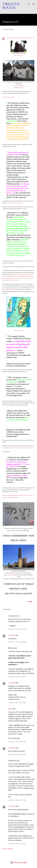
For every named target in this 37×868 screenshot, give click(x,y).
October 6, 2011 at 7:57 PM (17, 703)
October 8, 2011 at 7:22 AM (17, 844)
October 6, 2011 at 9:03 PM (17, 742)
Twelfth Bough (11, 6)
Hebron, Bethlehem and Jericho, (9, 290)
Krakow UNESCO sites (18, 55)
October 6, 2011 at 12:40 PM (17, 642)
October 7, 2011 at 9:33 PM (17, 800)
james (10, 709)
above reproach (20, 88)
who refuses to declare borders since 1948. (14, 203)
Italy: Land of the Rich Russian (19, 86)
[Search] (29, 4)
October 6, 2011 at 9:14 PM (17, 755)
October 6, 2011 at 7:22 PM (17, 677)
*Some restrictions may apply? (8, 97)
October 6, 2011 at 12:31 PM (17, 629)
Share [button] (30, 602)
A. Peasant (12, 635)
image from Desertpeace (19, 330)
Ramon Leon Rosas (11, 575)
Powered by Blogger (19, 862)
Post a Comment (8, 849)
